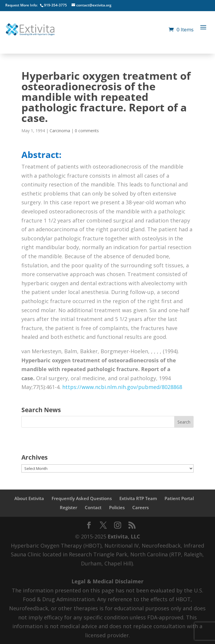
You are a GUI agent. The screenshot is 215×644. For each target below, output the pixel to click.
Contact (93, 507)
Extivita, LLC (124, 536)
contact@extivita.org (94, 5)
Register (68, 507)
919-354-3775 (55, 5)
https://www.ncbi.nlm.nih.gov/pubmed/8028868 (122, 387)
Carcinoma (60, 131)
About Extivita (29, 498)
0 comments (87, 131)
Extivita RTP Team (138, 498)
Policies (117, 507)
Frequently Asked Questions (82, 498)
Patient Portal (179, 498)
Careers (140, 507)
